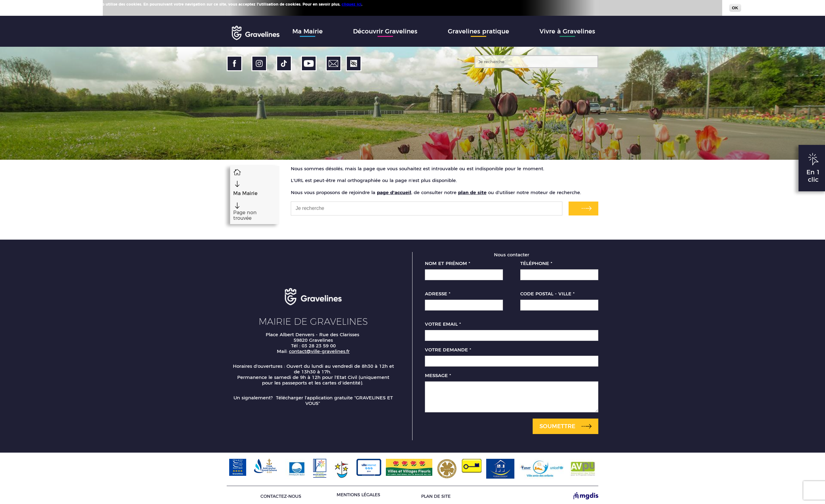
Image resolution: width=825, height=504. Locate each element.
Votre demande (448, 347)
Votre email (443, 322)
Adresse (438, 291)
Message (438, 373)
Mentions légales (358, 492)
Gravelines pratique (478, 31)
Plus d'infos (375, 4)
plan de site (472, 192)
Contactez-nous (281, 494)
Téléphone (536, 261)
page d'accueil (394, 192)
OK (735, 8)
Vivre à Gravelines (567, 31)
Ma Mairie (308, 31)
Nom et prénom (447, 261)
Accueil (234, 172)
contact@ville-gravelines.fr (319, 348)
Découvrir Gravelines (385, 31)
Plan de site (436, 494)
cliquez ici (351, 4)
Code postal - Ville (547, 291)
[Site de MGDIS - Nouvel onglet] (586, 494)
